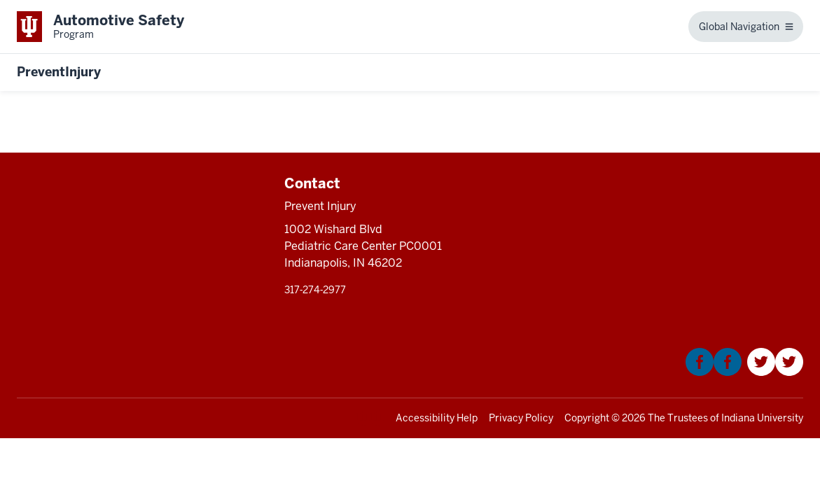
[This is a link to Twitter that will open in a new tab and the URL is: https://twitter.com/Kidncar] (775, 372)
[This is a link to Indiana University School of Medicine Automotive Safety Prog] (100, 27)
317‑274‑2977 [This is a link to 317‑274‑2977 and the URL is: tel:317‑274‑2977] (315, 290)
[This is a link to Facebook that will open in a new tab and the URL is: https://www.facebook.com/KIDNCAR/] (714, 372)
